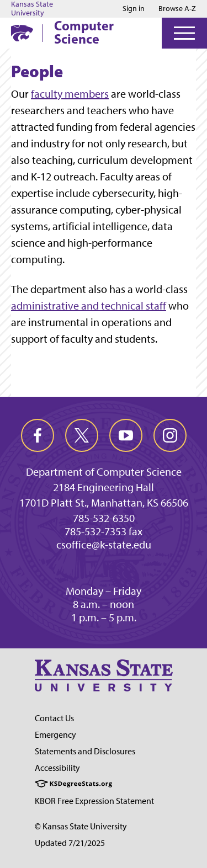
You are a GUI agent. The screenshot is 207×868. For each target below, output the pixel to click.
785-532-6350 (104, 518)
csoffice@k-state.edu (104, 545)
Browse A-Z (177, 9)
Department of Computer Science (104, 472)
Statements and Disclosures (85, 751)
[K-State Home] (22, 33)
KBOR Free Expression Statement (94, 801)
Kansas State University (32, 9)
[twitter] (82, 435)
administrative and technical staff (89, 306)
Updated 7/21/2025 (70, 843)
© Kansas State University (81, 826)
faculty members (70, 94)
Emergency (55, 735)
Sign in (134, 9)
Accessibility (57, 768)
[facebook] (38, 435)
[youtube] (126, 435)
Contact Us (54, 718)
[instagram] (170, 435)
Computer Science (84, 32)
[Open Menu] (184, 33)
